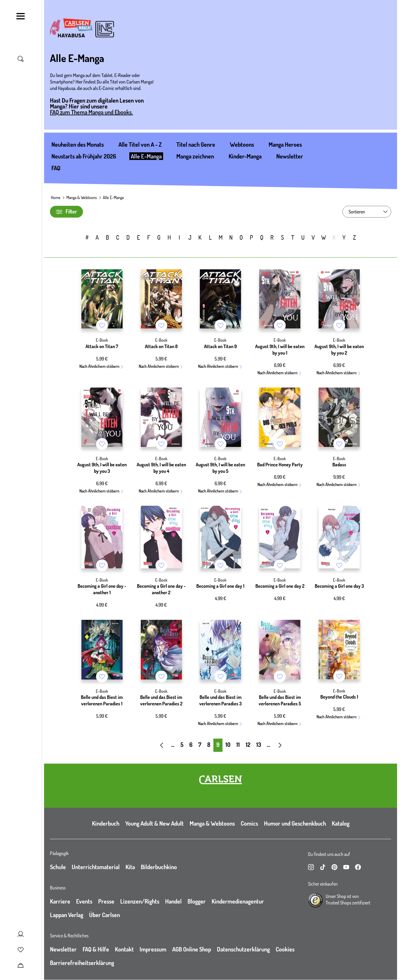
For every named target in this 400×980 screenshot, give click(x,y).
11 (238, 744)
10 (228, 744)
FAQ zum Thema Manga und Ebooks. (91, 112)
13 (259, 744)
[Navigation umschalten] (21, 16)
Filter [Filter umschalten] (66, 212)
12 (248, 744)
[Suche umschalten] (21, 59)
